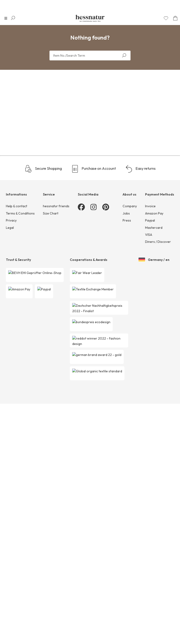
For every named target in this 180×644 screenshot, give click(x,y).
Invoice (150, 634)
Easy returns (140, 596)
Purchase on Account (94, 596)
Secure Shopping (43, 596)
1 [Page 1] (89, 523)
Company (130, 634)
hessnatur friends (56, 634)
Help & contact (17, 634)
